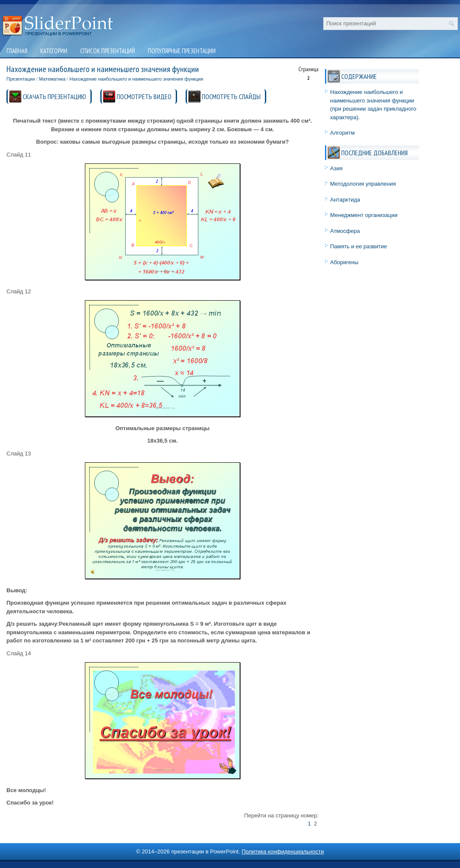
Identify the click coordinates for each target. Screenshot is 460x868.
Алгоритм (342, 133)
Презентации (21, 79)
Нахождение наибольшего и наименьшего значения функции (136, 79)
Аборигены (344, 262)
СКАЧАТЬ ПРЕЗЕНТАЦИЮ (54, 96)
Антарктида (345, 200)
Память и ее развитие (359, 246)
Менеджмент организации (364, 215)
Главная (17, 51)
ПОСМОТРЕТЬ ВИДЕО (144, 96)
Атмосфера (345, 231)
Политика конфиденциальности (283, 851)
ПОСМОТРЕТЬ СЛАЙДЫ (231, 96)
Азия (336, 168)
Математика (52, 79)
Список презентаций (108, 51)
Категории (54, 51)
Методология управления (363, 184)
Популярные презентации (182, 51)
